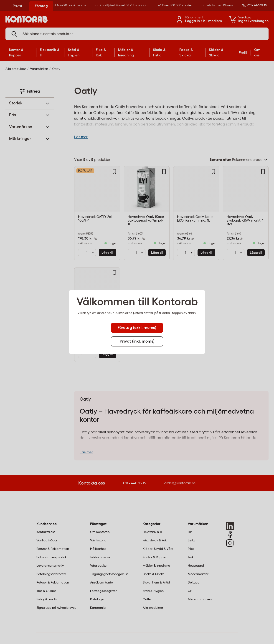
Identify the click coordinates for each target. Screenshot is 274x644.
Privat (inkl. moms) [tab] (137, 341)
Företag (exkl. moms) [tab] (137, 328)
